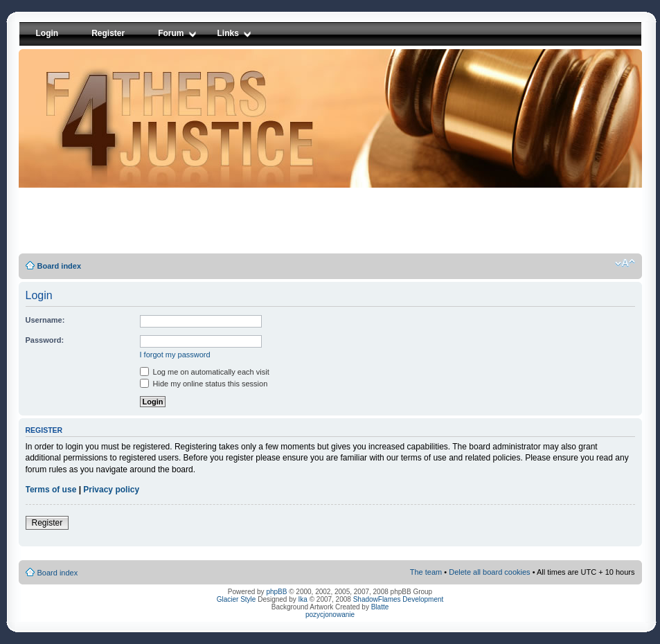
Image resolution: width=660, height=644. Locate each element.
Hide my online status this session (204, 384)
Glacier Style (237, 599)
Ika (303, 599)
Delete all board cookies (489, 572)
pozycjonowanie (330, 615)
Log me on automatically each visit (205, 372)
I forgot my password (175, 355)
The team (426, 572)
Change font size (625, 263)
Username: (45, 320)
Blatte (380, 607)
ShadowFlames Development (399, 599)
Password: (45, 340)
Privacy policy (111, 490)
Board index (60, 266)
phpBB (276, 592)
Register (47, 523)
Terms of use (51, 490)
